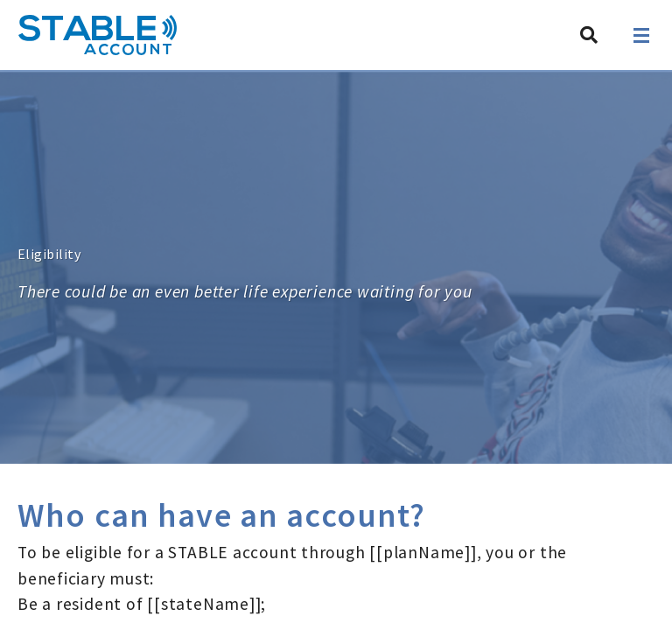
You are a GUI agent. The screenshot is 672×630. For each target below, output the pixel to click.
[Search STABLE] (589, 35)
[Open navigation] (641, 35)
